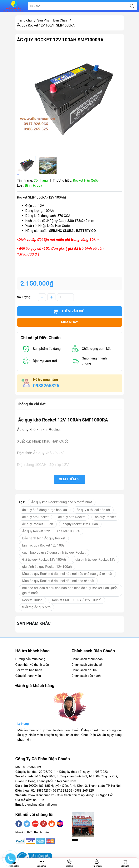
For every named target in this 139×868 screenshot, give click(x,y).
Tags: (21, 502)
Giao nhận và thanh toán (32, 665)
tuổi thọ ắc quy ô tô (36, 607)
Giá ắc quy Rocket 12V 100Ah (44, 560)
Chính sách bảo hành (86, 676)
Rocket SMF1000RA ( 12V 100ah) (77, 600)
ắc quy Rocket (105, 517)
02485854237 (41, 791)
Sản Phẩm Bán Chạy (52, 20)
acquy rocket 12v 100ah (80, 524)
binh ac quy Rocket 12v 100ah (44, 545)
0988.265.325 (84, 791)
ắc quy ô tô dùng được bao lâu (45, 510)
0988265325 (46, 386)
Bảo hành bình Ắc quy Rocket (44, 538)
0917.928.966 (63, 791)
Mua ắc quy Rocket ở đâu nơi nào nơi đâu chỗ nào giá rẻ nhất (67, 574)
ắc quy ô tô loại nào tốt (93, 510)
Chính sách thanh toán (87, 659)
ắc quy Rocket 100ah (38, 524)
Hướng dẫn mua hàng (30, 659)
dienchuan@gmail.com (41, 805)
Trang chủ (24, 20)
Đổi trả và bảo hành (29, 670)
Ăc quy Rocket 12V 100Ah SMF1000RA (51, 531)
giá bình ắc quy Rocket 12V (95, 560)
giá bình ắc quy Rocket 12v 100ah (47, 567)
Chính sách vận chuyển (88, 665)
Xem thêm (69, 480)
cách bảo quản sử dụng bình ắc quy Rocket (54, 552)
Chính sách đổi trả (84, 670)
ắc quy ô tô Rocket (72, 517)
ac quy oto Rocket (36, 517)
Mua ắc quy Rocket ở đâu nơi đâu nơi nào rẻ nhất (58, 581)
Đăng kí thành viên (28, 676)
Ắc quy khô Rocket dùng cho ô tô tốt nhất (62, 502)
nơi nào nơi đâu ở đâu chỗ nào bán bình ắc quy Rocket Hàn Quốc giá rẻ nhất (70, 590)
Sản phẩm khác (34, 623)
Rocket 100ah (33, 600)
